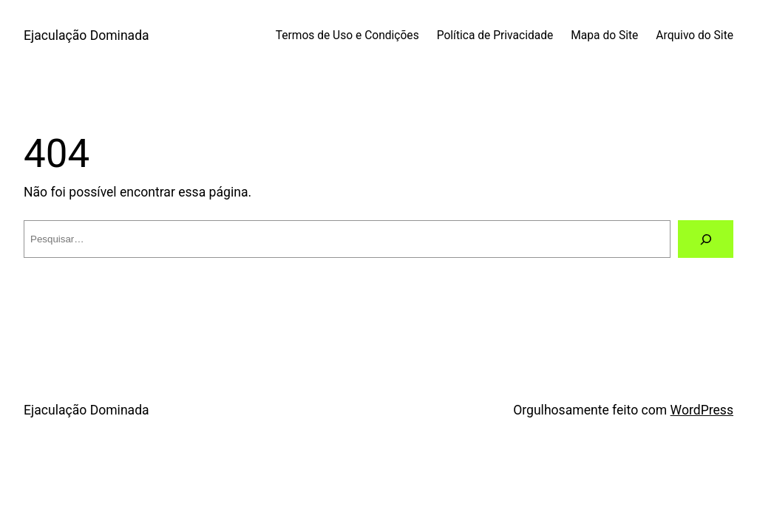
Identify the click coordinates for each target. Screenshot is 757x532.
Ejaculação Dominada (86, 35)
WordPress (702, 410)
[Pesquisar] (706, 239)
